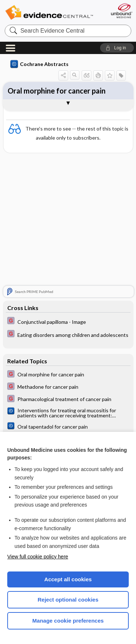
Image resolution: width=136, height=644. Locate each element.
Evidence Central (49, 13)
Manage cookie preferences (68, 621)
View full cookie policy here (38, 557)
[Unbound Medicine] (121, 11)
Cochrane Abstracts (40, 64)
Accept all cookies (68, 579)
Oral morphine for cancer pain (57, 91)
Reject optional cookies (68, 600)
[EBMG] (68, 321)
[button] (117, 48)
